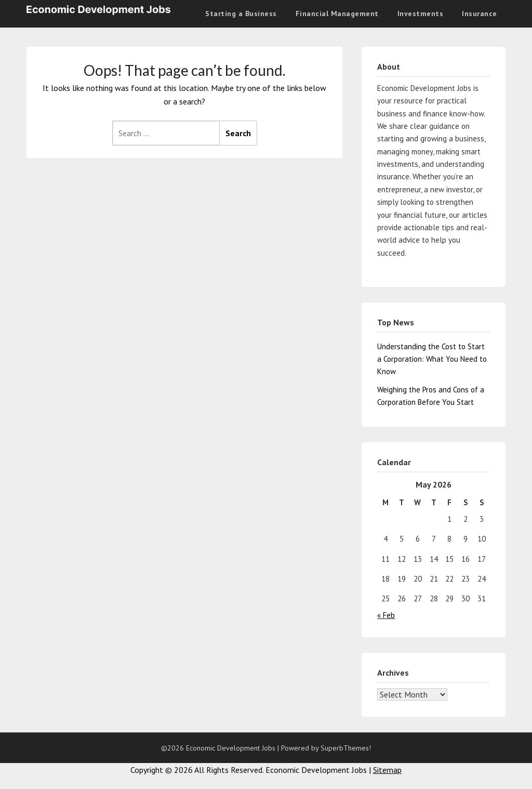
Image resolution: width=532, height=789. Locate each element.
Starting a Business (241, 14)
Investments (421, 14)
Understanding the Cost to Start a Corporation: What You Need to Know (432, 359)
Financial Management (337, 14)
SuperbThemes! (346, 748)
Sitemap (387, 770)
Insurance (480, 14)
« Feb (386, 615)
